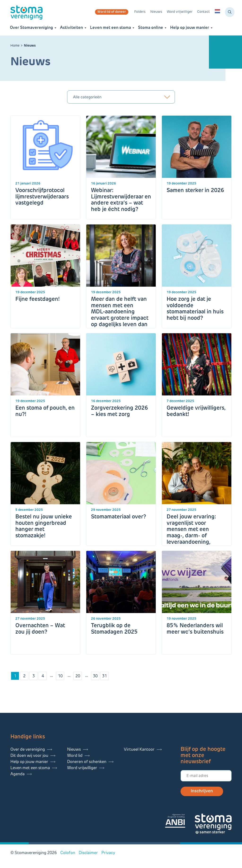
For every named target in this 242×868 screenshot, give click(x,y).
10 (60, 676)
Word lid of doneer (112, 12)
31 (104, 676)
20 (78, 676)
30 (95, 676)
